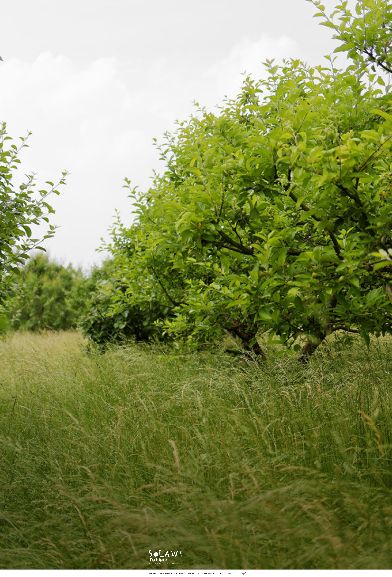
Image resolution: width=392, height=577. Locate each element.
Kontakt (228, 541)
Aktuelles (153, 541)
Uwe (169, 554)
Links (220, 541)
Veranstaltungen (194, 541)
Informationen (166, 541)
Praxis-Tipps (209, 541)
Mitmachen (180, 541)
